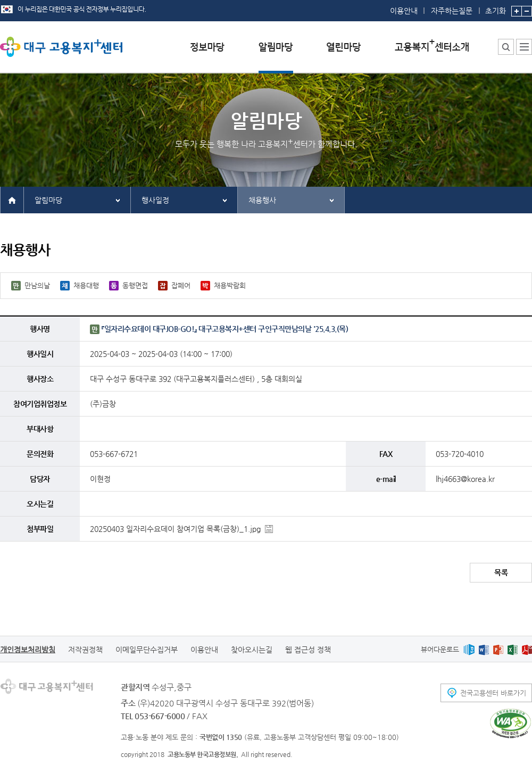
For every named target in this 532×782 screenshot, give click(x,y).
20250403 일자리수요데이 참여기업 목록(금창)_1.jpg (175, 529)
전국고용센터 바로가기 (493, 693)
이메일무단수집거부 (147, 650)
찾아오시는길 (252, 650)
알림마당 (48, 200)
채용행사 (262, 200)
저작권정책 (85, 650)
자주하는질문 (452, 11)
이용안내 (404, 11)
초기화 (496, 7)
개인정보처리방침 (28, 650)
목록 (501, 572)
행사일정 (155, 200)
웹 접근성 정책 (308, 650)
